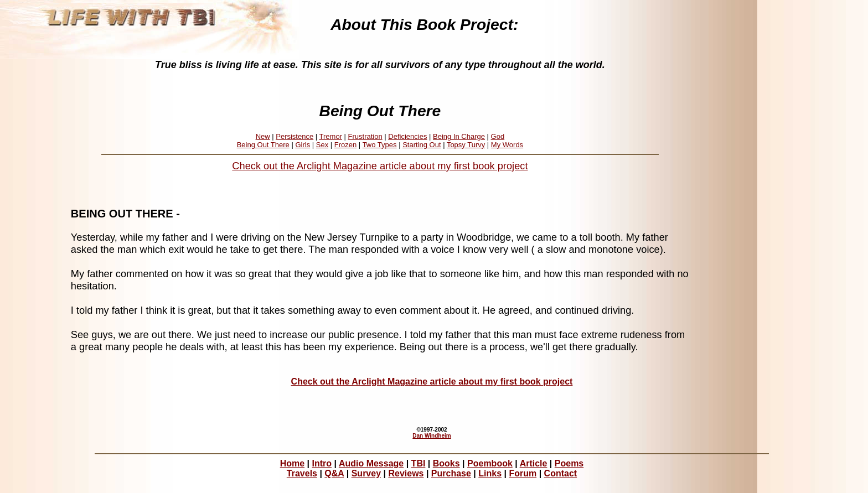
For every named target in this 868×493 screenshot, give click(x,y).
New (263, 136)
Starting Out (422, 145)
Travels (302, 473)
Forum (523, 473)
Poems (569, 463)
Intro (322, 463)
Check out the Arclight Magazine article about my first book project (380, 166)
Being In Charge (459, 136)
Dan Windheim (432, 436)
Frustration (365, 136)
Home (292, 463)
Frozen (345, 145)
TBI (418, 463)
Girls (303, 145)
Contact (561, 473)
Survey (366, 473)
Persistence (294, 136)
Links (490, 473)
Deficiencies (407, 136)
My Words (507, 145)
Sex (322, 145)
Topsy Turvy (466, 145)
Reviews (406, 473)
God (498, 136)
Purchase (451, 473)
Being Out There (263, 145)
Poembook (490, 463)
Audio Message (371, 463)
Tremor (331, 136)
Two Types (380, 145)
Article (534, 463)
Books (446, 463)
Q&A (334, 473)
